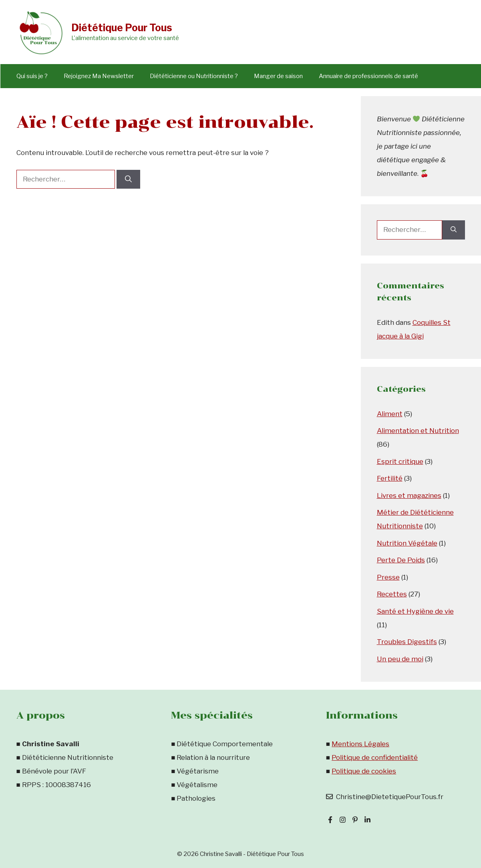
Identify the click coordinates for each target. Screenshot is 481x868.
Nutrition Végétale (407, 543)
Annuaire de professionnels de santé (368, 76)
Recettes (392, 594)
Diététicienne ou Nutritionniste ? (194, 76)
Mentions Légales (360, 744)
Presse (388, 577)
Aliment (390, 414)
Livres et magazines (409, 495)
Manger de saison (278, 76)
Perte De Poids (401, 560)
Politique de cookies (364, 771)
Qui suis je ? (32, 76)
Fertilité (390, 478)
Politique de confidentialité (375, 757)
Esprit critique (400, 461)
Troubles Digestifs (407, 642)
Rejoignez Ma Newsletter (99, 76)
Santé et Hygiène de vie (415, 611)
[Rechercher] (128, 179)
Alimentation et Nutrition (418, 431)
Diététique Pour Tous (122, 28)
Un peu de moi (400, 659)
